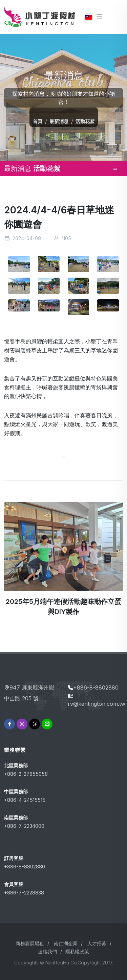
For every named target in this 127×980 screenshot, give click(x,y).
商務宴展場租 (30, 943)
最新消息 (59, 121)
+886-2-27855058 (26, 774)
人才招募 (97, 943)
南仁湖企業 (66, 943)
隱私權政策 (77, 951)
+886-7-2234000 (24, 826)
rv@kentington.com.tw (97, 704)
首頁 (38, 121)
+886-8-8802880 (96, 687)
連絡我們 (47, 951)
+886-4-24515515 (25, 800)
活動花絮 (85, 121)
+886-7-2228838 (24, 893)
